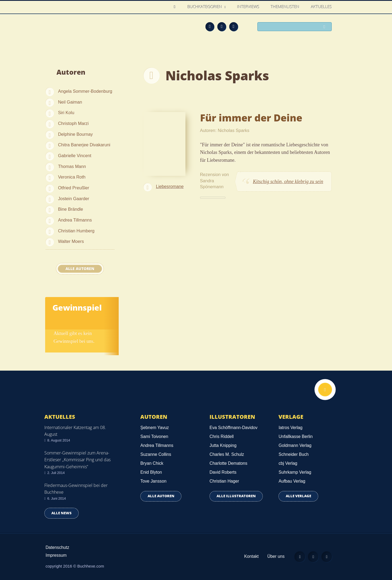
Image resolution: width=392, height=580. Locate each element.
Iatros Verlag (290, 428)
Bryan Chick (152, 463)
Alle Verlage (298, 496)
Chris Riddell (222, 436)
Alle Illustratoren (236, 496)
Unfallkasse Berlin (295, 436)
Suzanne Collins (156, 454)
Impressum (56, 555)
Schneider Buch (293, 454)
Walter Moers (71, 241)
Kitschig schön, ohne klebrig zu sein (288, 182)
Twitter (234, 27)
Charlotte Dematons (228, 463)
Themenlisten (285, 7)
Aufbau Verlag (292, 481)
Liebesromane (170, 186)
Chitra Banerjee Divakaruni (84, 145)
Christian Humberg (76, 231)
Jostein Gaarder (74, 199)
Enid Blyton (151, 472)
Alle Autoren (80, 269)
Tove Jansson (153, 481)
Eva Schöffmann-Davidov (233, 428)
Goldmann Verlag (295, 445)
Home (176, 7)
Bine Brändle (71, 209)
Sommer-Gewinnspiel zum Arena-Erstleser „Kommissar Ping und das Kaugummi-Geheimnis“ (77, 460)
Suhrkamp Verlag (295, 472)
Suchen (326, 27)
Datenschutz (58, 547)
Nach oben (325, 390)
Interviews (248, 7)
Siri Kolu (66, 113)
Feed (210, 27)
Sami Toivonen (154, 436)
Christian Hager (224, 481)
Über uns (275, 556)
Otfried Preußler (74, 188)
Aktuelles (322, 7)
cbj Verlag (288, 463)
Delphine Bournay (76, 134)
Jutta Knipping (223, 445)
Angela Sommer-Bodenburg (85, 91)
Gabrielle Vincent (75, 156)
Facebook (222, 27)
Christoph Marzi (73, 123)
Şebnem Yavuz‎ (155, 428)
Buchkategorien (205, 7)
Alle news (62, 513)
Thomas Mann (72, 166)
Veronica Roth (72, 177)
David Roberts (223, 472)
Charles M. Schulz (227, 454)
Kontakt (250, 556)
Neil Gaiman (70, 102)
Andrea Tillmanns (75, 220)
